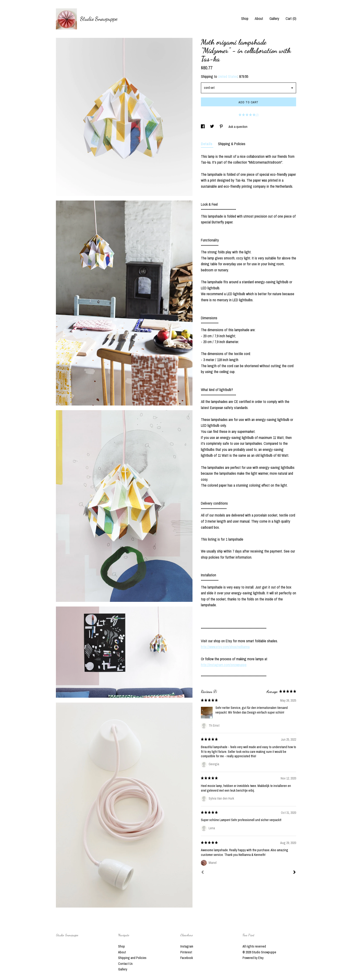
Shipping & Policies (232, 144)
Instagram (187, 946)
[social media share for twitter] (212, 127)
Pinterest (186, 952)
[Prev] (203, 873)
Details (207, 144)
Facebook (187, 958)
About (259, 18)
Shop (245, 18)
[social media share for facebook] (203, 127)
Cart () (291, 18)
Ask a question (238, 127)
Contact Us (125, 964)
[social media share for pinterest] (222, 127)
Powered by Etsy (253, 958)
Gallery (274, 18)
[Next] (294, 873)
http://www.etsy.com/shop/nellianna (225, 647)
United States (228, 76)
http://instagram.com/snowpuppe (224, 665)
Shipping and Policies (132, 958)
